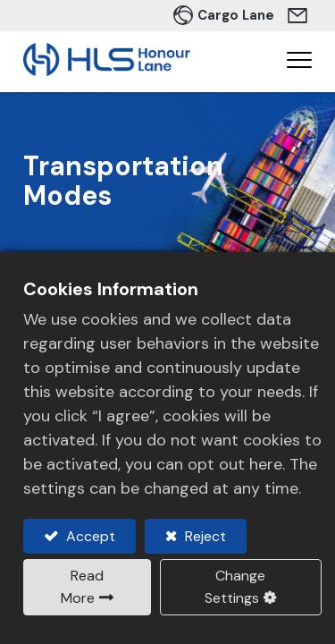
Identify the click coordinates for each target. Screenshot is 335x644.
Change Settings (235, 587)
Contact (300, 15)
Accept (89, 536)
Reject (204, 536)
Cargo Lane (236, 15)
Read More (82, 587)
